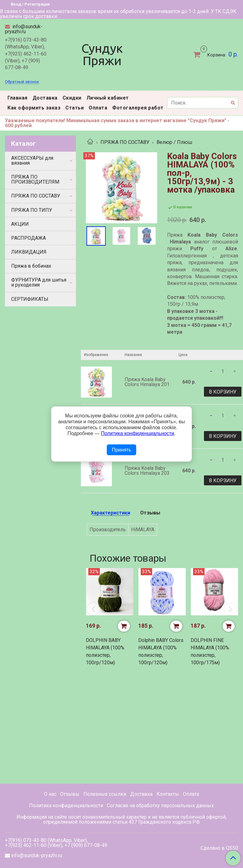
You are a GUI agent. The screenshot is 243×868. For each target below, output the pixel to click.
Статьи (75, 108)
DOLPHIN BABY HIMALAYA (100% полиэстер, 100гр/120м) (105, 651)
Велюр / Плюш (174, 142)
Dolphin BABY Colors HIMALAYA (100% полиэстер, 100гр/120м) (161, 651)
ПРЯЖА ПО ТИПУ (32, 210)
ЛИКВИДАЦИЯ (29, 252)
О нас (50, 794)
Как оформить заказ (34, 108)
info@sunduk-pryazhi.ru (24, 29)
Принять (122, 450)
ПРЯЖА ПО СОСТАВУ (125, 142)
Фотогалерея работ (138, 108)
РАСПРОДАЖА (29, 238)
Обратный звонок (22, 82)
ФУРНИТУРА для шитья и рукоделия (39, 282)
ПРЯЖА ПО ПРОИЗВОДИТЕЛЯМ (35, 179)
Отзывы (70, 794)
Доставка (45, 98)
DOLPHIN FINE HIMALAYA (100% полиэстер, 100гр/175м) (210, 651)
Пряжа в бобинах (31, 266)
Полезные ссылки (105, 794)
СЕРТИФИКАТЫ (30, 299)
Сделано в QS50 (219, 848)
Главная (18, 98)
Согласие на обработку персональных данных (160, 806)
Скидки (72, 98)
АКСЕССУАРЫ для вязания (32, 160)
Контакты (168, 794)
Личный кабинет (108, 98)
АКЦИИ (20, 224)
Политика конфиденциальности (66, 806)
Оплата (98, 108)
